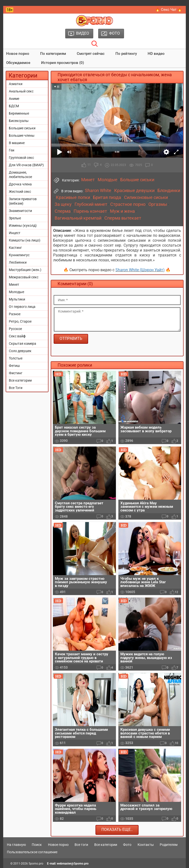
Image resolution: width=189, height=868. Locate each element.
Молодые (16, 292)
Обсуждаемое (18, 63)
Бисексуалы (19, 121)
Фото (127, 845)
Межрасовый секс (24, 277)
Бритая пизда (107, 197)
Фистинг (16, 373)
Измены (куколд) (23, 225)
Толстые (16, 358)
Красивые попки (73, 197)
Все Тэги (16, 388)
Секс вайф (17, 336)
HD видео (156, 54)
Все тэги (81, 845)
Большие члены (22, 135)
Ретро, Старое (20, 321)
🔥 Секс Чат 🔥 (169, 10)
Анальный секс (21, 91)
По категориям (53, 54)
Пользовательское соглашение (32, 852)
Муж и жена (122, 211)
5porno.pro (36, 864)
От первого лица (22, 307)
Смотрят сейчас (91, 54)
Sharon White (98, 191)
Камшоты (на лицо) (25, 240)
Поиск (37, 845)
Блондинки (169, 191)
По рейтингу (126, 54)
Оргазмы (158, 204)
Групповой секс (21, 158)
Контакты (146, 845)
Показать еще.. (117, 830)
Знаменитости (20, 211)
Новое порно (18, 54)
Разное (15, 314)
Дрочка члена (20, 184)
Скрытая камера (23, 344)
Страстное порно (128, 204)
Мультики (17, 299)
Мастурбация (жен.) (25, 270)
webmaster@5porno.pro (73, 864)
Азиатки (16, 84)
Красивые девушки (134, 191)
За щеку (63, 204)
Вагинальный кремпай (78, 218)
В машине (17, 143)
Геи (12, 150)
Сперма (63, 211)
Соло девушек (20, 351)
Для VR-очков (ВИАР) (26, 165)
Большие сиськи (22, 128)
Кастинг (15, 248)
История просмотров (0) (63, 63)
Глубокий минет (91, 204)
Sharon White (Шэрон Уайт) (140, 270)
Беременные (19, 113)
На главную (16, 845)
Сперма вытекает (123, 218)
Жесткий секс (20, 192)
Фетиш (14, 366)
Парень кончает (90, 211)
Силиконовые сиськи (146, 197)
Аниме (14, 99)
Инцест (15, 233)
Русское (15, 329)
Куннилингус (19, 255)
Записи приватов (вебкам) (23, 201)
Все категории (20, 380)
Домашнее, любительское (20, 175)
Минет (14, 284)
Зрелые (15, 218)
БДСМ (14, 106)
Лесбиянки (18, 262)
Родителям (169, 845)
